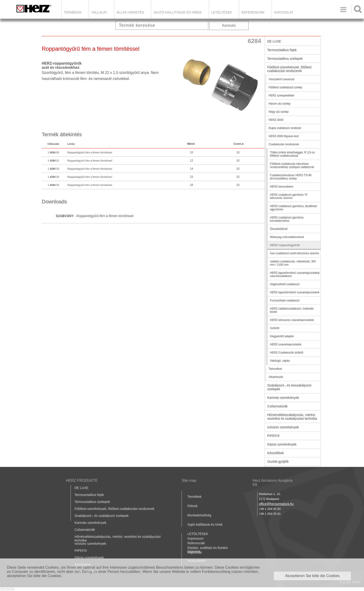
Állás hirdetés (130, 12)
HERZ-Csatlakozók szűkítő (287, 353)
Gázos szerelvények (282, 444)
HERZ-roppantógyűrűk (285, 245)
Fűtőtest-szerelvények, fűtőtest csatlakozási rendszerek (289, 69)
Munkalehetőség (199, 515)
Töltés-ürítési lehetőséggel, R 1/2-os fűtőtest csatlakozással (292, 154)
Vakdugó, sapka (280, 361)
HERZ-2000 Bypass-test (284, 136)
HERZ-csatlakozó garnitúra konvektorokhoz (287, 219)
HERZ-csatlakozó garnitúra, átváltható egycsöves (294, 208)
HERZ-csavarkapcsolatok (286, 344)
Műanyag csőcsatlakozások (287, 237)
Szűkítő (275, 328)
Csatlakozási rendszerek (284, 144)
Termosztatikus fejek (282, 50)
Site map (189, 480)
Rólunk (192, 506)
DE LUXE (274, 41)
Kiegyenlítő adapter (282, 336)
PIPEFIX (273, 436)
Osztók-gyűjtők (278, 462)
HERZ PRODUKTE (82, 480)
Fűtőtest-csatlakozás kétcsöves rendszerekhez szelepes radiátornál (292, 165)
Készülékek (276, 453)
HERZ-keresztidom (282, 187)
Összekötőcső (279, 229)
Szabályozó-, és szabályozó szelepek (102, 516)
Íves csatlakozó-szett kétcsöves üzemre (294, 253)
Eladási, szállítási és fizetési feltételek (208, 550)
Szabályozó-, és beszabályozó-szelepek (290, 387)
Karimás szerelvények (283, 398)
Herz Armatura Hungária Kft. (273, 483)
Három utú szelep (279, 104)
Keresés (229, 25)
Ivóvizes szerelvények (283, 427)
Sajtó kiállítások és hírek (178, 12)
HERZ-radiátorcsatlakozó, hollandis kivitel (292, 310)
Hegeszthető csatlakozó (285, 284)
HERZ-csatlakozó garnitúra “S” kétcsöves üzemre (289, 196)
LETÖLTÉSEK (222, 12)
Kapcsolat (284, 12)
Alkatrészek (276, 377)
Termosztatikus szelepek (285, 59)
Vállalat (99, 12)
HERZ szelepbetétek (281, 96)
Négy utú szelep (279, 112)
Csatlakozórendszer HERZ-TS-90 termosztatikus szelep (291, 177)
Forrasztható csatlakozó (285, 300)
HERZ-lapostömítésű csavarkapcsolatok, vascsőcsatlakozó (295, 274)
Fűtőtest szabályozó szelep (285, 87)
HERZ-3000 (276, 120)
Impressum (195, 538)
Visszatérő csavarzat (281, 79)
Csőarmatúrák (277, 406)
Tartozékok (275, 369)
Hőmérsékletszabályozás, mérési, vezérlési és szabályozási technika (292, 417)
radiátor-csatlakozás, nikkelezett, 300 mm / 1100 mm (293, 263)
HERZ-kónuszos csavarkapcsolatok (292, 320)
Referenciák (253, 12)
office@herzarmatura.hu (276, 504)
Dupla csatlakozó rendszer (285, 128)
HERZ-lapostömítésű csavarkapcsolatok (295, 292)
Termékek (73, 12)
